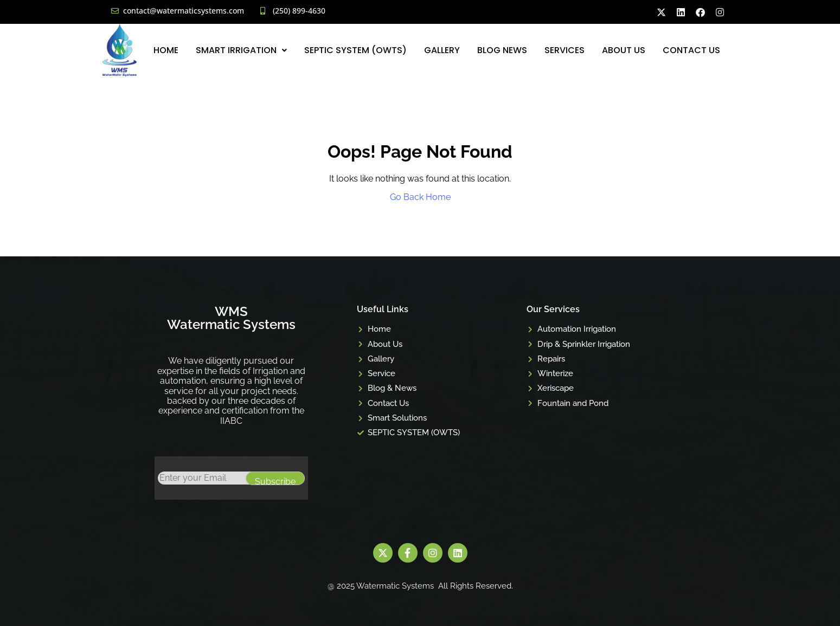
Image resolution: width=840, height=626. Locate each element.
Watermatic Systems (395, 586)
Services (565, 50)
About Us (624, 50)
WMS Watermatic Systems (231, 318)
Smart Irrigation (241, 50)
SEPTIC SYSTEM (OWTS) (355, 50)
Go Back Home (420, 197)
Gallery (442, 50)
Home (166, 50)
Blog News (502, 50)
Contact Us (691, 50)
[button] (241, 50)
